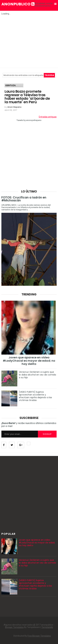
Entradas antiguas (48, 117)
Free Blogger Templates (39, 636)
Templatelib (47, 627)
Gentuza (10, 85)
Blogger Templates (14, 627)
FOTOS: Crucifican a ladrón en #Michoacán (24, 199)
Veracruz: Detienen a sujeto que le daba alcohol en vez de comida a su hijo (37, 375)
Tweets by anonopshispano (29, 120)
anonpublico (18, 4)
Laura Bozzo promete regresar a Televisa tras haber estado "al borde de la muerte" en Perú (27, 97)
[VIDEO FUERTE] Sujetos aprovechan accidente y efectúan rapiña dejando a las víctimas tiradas (35, 396)
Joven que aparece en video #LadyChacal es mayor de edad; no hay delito (29, 361)
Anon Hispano (14, 107)
